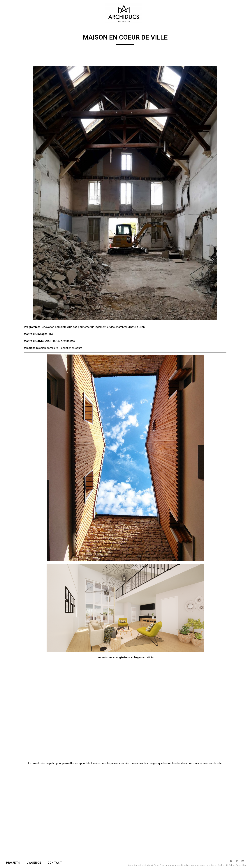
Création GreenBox (236, 865)
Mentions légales (216, 865)
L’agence (34, 863)
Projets (13, 863)
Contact (55, 863)
